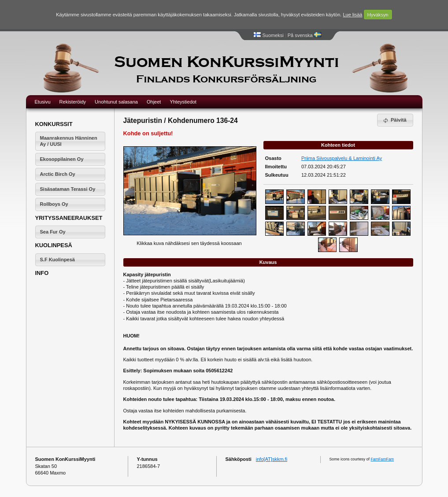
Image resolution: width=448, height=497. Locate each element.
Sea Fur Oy (53, 232)
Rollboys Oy (54, 204)
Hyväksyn (378, 15)
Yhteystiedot (183, 102)
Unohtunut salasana (116, 102)
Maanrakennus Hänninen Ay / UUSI (69, 141)
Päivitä (394, 120)
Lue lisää (352, 15)
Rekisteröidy (73, 102)
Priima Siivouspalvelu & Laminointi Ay (342, 158)
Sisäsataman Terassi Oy (68, 189)
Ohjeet (154, 102)
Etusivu (43, 102)
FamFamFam (382, 459)
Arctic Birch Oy (58, 174)
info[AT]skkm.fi (272, 459)
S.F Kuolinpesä (57, 260)
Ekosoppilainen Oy (62, 159)
